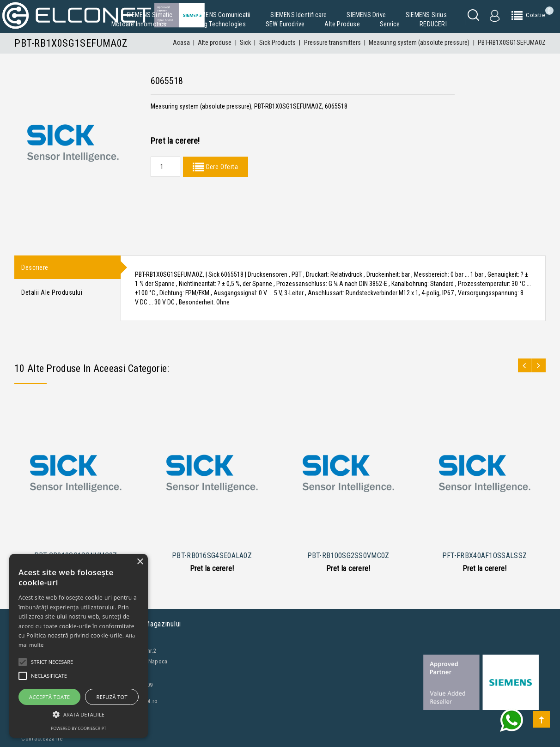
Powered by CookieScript (79, 728)
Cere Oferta (221, 167)
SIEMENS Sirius (426, 15)
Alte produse (342, 24)
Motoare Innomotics (139, 24)
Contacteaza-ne (42, 738)
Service (390, 24)
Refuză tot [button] (112, 697)
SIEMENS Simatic (150, 15)
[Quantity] (165, 167)
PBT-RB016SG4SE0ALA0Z (212, 556)
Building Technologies (216, 24)
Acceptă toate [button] (49, 697)
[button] (79, 714)
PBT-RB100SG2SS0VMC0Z (348, 556)
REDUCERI (433, 24)
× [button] (140, 562)
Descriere (35, 267)
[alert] (79, 646)
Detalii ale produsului (52, 293)
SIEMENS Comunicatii (222, 15)
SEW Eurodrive (285, 24)
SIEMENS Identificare (298, 15)
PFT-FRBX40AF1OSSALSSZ (484, 556)
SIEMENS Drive (366, 15)
